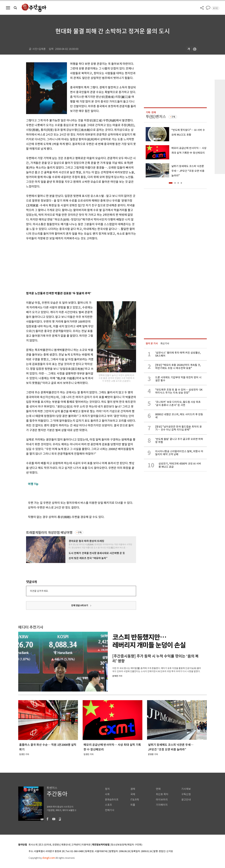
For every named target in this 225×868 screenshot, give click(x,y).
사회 (107, 794)
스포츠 (108, 805)
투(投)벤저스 (156, 117)
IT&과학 (135, 800)
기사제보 (186, 789)
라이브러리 (162, 800)
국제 (133, 794)
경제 (133, 789)
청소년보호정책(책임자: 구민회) (127, 845)
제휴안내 (66, 845)
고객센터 (76, 845)
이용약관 (86, 845)
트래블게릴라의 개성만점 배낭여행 (49, 533)
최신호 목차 (162, 794)
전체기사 (110, 810)
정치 (107, 789)
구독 (80, 532)
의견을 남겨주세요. (39, 591)
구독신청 (186, 794)
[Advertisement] (73, 265)
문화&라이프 (112, 800)
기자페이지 (162, 805)
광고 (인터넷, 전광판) (49, 845)
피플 (133, 805)
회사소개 (33, 845)
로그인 (215, 8)
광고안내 (186, 800)
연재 (158, 789)
